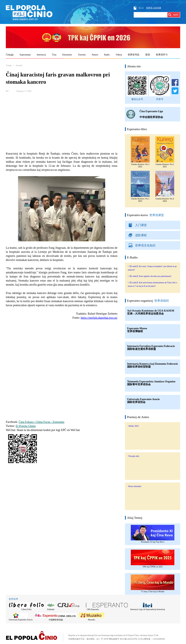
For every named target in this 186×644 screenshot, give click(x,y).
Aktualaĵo (19, 65)
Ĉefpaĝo (9, 65)
